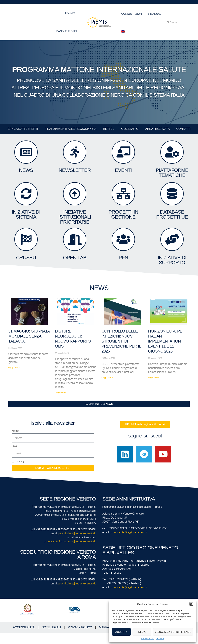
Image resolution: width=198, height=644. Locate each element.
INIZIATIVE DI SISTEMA (26, 222)
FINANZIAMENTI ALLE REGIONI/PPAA (70, 129)
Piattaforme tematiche (172, 177)
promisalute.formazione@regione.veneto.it (70, 553)
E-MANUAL (154, 14)
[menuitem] (123, 31)
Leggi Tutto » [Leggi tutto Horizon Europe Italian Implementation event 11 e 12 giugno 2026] (154, 389)
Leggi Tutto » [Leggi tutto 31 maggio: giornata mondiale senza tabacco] (14, 379)
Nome (15, 442)
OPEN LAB (75, 270)
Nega (142, 632)
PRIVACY (160, 639)
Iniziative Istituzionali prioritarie (75, 225)
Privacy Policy (80, 638)
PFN (123, 270)
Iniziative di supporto (172, 272)
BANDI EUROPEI (66, 31)
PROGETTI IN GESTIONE (123, 222)
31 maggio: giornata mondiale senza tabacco (29, 347)
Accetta (121, 632)
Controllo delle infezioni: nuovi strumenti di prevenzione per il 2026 (121, 352)
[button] (191, 604)
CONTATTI (183, 129)
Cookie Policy (148, 639)
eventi (123, 175)
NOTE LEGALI (51, 638)
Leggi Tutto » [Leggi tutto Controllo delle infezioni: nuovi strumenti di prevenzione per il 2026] (107, 389)
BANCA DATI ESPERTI (23, 129)
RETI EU (109, 129)
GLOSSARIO (130, 129)
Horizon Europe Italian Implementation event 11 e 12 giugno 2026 (165, 352)
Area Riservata (157, 129)
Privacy (20, 472)
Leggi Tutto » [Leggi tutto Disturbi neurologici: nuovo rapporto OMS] (61, 404)
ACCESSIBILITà (24, 638)
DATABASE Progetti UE (172, 222)
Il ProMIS (71, 13)
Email (15, 457)
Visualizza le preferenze (173, 632)
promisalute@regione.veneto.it (77, 545)
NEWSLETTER (75, 175)
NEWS (26, 175)
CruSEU (26, 270)
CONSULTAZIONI (132, 14)
